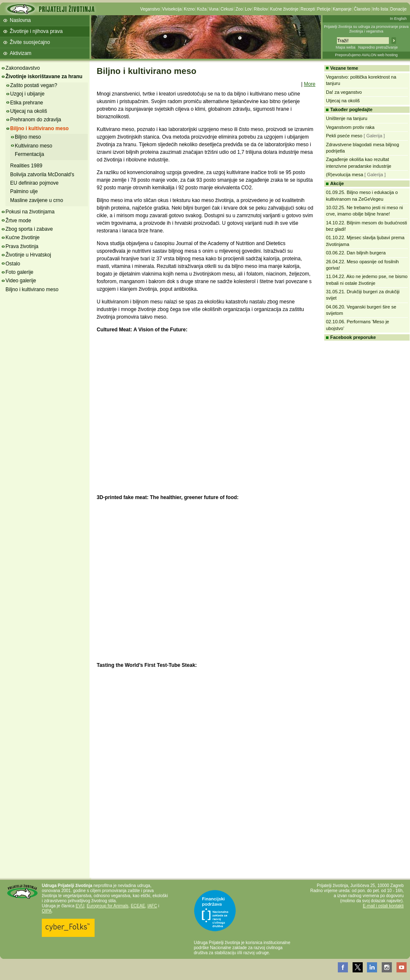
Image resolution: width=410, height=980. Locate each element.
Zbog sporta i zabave (29, 229)
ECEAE (138, 906)
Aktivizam (20, 53)
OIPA (47, 911)
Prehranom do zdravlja (36, 120)
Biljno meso (28, 137)
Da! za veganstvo (344, 92)
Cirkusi (227, 9)
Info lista (380, 9)
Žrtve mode (18, 221)
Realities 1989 (26, 166)
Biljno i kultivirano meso (39, 128)
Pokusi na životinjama (30, 212)
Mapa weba (346, 47)
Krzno (189, 9)
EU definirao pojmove (34, 183)
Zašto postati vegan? (34, 85)
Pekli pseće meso (344, 136)
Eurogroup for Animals (107, 906)
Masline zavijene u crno (37, 200)
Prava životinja (22, 246)
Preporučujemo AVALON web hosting (366, 55)
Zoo (239, 9)
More (310, 84)
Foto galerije (19, 272)
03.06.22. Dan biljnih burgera (356, 253)
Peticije (324, 9)
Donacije (398, 9)
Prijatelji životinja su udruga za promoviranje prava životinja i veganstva (366, 29)
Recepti (308, 9)
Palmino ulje (24, 191)
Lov (248, 9)
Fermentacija (29, 154)
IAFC (152, 906)
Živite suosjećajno (30, 42)
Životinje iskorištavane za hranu (44, 76)
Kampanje (342, 9)
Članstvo (362, 9)
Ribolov (261, 9)
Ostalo (13, 264)
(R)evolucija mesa (345, 175)
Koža (202, 9)
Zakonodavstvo (23, 68)
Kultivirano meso (34, 146)
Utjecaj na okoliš (29, 111)
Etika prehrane (27, 103)
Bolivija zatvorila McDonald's (42, 175)
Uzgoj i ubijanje (27, 94)
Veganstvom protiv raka (350, 127)
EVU (80, 906)
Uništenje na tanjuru (347, 118)
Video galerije (21, 281)
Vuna (213, 9)
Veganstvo (150, 9)
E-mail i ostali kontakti (383, 906)
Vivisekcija (172, 9)
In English (398, 19)
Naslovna (20, 20)
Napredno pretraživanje (378, 47)
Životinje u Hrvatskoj (28, 255)
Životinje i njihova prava (36, 31)
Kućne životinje (284, 9)
